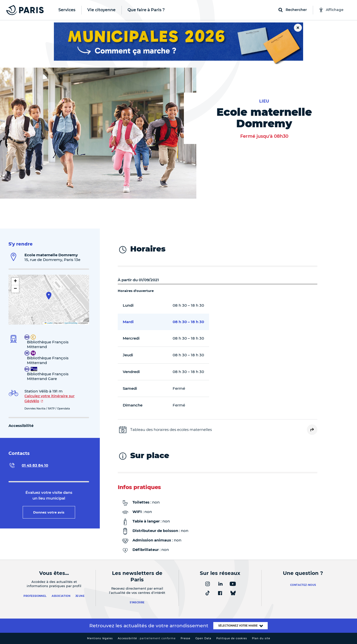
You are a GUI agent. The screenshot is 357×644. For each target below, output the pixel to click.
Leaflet (49, 323)
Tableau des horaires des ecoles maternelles (171, 430)
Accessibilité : (147, 638)
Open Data (203, 638)
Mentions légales (100, 638)
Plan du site (261, 638)
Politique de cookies (232, 638)
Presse (185, 638)
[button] (49, 296)
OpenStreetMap (71, 323)
